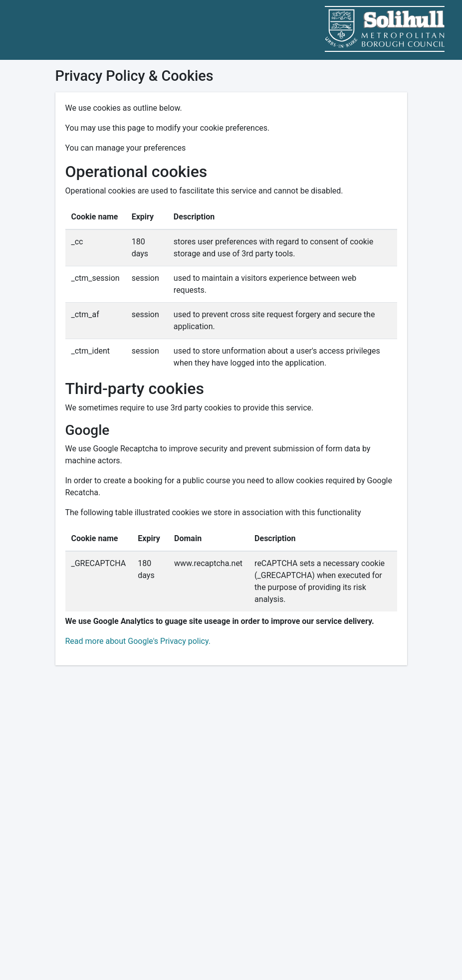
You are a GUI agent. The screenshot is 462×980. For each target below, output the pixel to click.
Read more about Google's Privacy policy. (138, 641)
